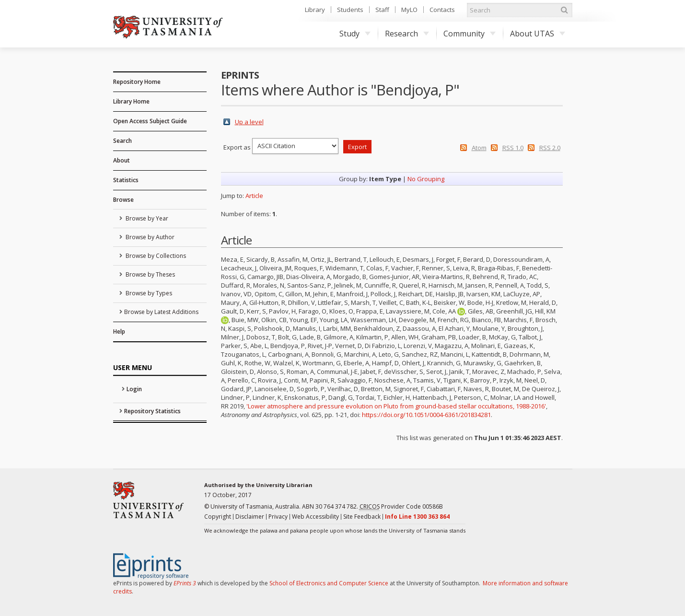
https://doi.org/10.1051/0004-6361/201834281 (426, 415)
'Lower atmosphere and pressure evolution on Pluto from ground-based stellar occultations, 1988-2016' (396, 406)
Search (122, 141)
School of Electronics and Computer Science (329, 583)
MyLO (409, 10)
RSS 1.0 (513, 148)
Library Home (131, 101)
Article (254, 196)
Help (119, 331)
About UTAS (538, 34)
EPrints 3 (185, 583)
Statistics (126, 180)
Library (315, 10)
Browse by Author (149, 237)
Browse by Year (146, 218)
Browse (123, 200)
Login (134, 389)
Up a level (249, 122)
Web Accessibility (315, 517)
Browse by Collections (155, 256)
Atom (479, 148)
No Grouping (426, 179)
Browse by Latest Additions (161, 312)
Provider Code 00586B (401, 507)
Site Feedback (362, 517)
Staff (382, 10)
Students (350, 10)
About (122, 160)
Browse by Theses (150, 274)
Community (470, 34)
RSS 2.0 (550, 148)
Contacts (442, 10)
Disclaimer (250, 517)
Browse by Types (148, 293)
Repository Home (137, 82)
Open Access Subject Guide (150, 121)
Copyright (218, 517)
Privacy (278, 517)
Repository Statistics (152, 411)
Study (355, 34)
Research (407, 34)
